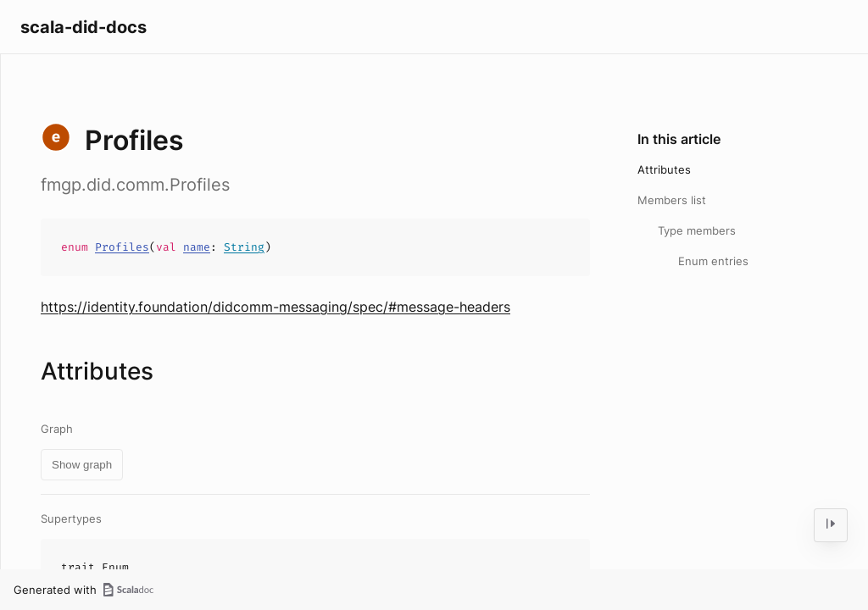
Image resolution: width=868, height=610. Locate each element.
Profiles (122, 247)
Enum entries (713, 261)
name (197, 247)
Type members (697, 230)
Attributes (664, 169)
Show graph (82, 465)
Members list (672, 200)
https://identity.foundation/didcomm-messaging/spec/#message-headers (275, 307)
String (244, 247)
